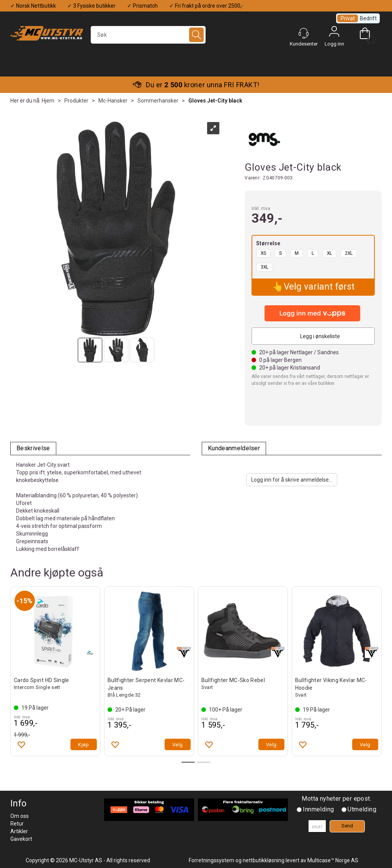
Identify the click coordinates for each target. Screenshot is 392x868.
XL (329, 253)
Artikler (19, 831)
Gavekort (21, 839)
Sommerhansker (158, 101)
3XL (265, 267)
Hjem (48, 101)
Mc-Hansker (113, 101)
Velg (178, 745)
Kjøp (84, 745)
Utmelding (362, 809)
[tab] (33, 449)
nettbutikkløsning (264, 860)
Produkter (76, 101)
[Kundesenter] (304, 33)
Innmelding (318, 809)
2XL (349, 253)
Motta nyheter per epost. (336, 799)
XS (263, 253)
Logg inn (334, 33)
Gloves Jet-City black (215, 101)
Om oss (20, 816)
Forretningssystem (212, 860)
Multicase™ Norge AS (333, 860)
